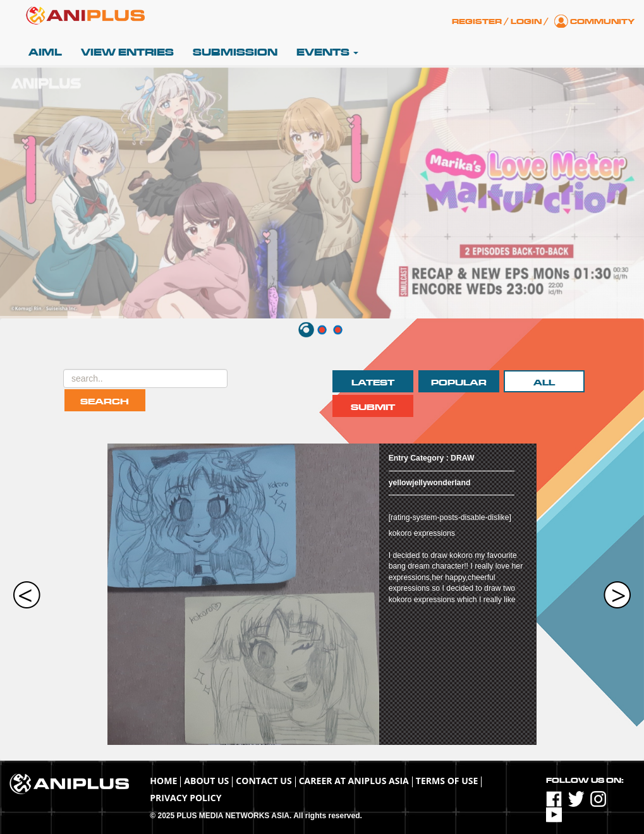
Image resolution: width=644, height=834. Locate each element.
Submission (235, 52)
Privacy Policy (185, 798)
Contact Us (264, 781)
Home (163, 781)
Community (602, 21)
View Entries (127, 52)
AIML (45, 52)
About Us (206, 781)
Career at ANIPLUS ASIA (354, 781)
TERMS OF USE (447, 781)
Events (327, 52)
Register (477, 21)
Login (526, 21)
